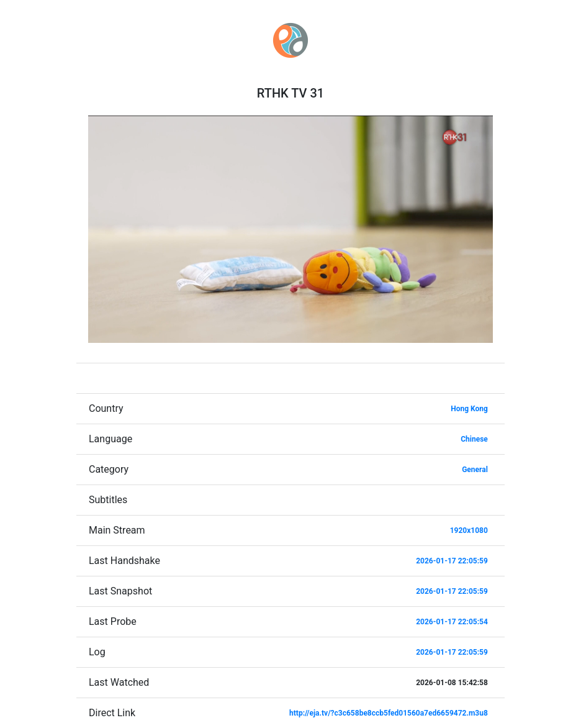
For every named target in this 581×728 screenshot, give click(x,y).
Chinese (474, 439)
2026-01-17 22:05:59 (452, 561)
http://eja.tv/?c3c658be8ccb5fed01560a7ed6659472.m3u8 (389, 713)
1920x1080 (469, 530)
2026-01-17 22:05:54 (452, 622)
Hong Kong (469, 409)
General (475, 470)
